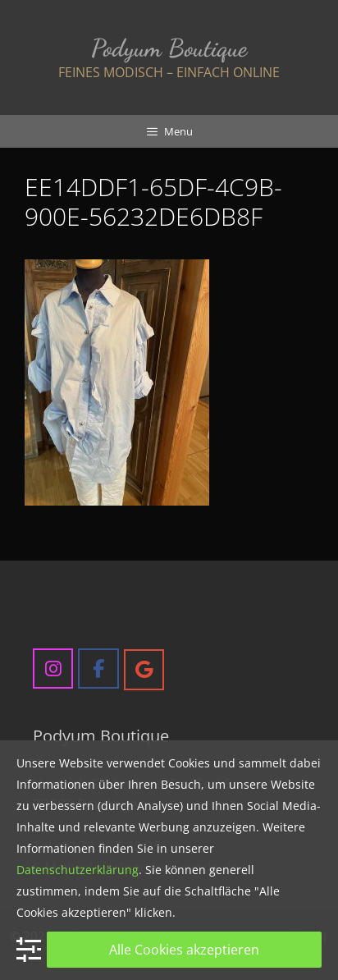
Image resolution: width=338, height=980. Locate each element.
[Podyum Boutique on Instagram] (53, 669)
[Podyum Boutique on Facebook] (98, 669)
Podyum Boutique (169, 48)
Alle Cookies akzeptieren (184, 950)
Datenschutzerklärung (78, 870)
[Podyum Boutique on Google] (144, 669)
